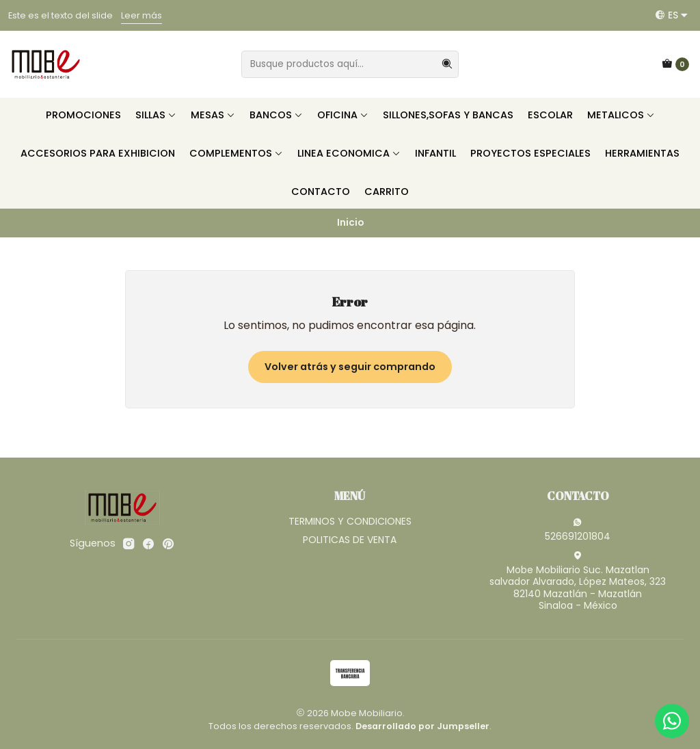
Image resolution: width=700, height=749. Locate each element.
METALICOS (621, 115)
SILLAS (156, 115)
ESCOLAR (550, 115)
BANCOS (276, 115)
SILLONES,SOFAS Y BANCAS (448, 115)
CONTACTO (321, 192)
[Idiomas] (672, 15)
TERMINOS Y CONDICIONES (350, 521)
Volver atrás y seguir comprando (350, 367)
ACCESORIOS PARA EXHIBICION (98, 153)
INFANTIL (435, 153)
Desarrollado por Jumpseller (422, 726)
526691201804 (578, 530)
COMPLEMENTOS (236, 153)
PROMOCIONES (83, 115)
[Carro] (675, 64)
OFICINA (343, 115)
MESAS (213, 115)
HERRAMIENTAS (642, 153)
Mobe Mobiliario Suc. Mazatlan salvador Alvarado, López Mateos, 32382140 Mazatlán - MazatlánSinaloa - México (578, 582)
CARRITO (387, 192)
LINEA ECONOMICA (349, 153)
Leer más (142, 15)
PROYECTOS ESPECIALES (530, 153)
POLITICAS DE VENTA (350, 540)
